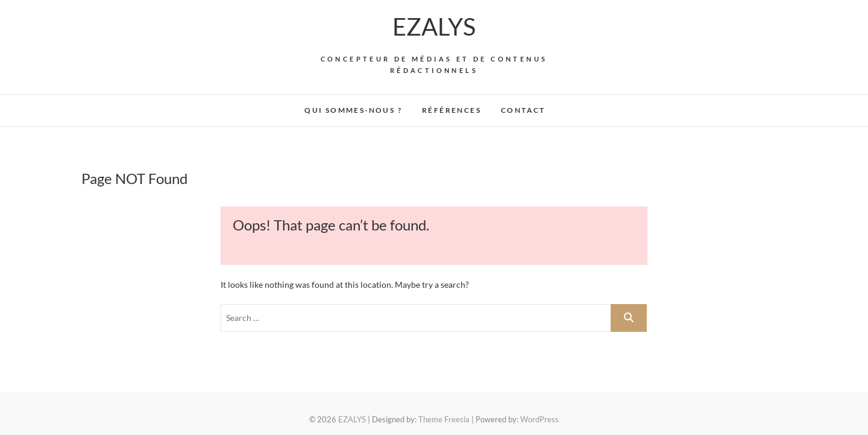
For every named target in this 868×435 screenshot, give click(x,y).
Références (451, 110)
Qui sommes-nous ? (353, 110)
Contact (523, 110)
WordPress (539, 419)
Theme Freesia (444, 419)
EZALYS (434, 27)
